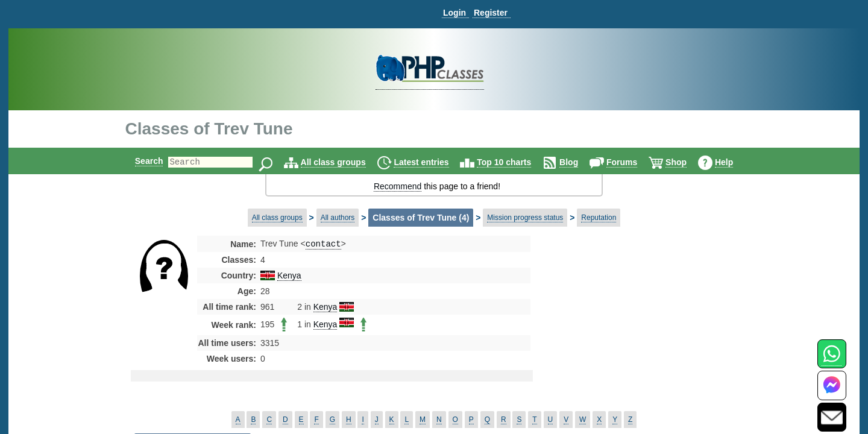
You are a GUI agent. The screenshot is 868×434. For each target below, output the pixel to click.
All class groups (344, 162)
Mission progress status (525, 218)
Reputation (599, 218)
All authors (338, 218)
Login (454, 13)
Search (139, 161)
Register (491, 13)
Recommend (398, 186)
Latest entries (431, 162)
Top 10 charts (514, 162)
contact (323, 244)
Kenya (289, 277)
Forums (632, 162)
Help (734, 162)
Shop (686, 162)
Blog (579, 162)
